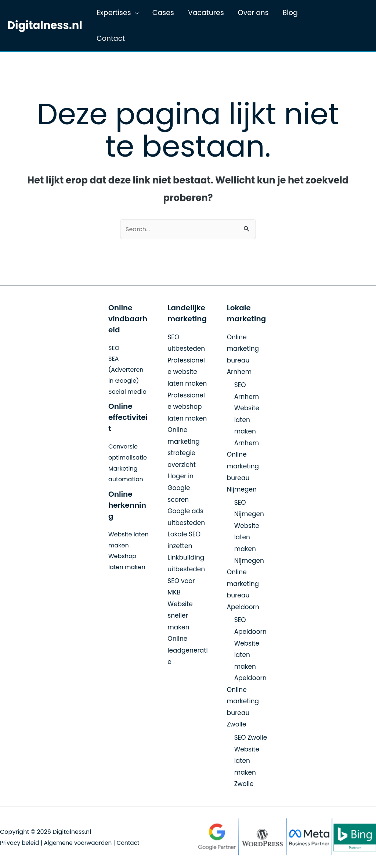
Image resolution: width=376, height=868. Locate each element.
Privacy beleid (20, 843)
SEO (114, 348)
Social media (127, 392)
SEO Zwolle (251, 738)
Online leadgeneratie (187, 650)
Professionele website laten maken (187, 372)
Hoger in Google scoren (180, 488)
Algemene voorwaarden (81, 843)
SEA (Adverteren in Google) (126, 369)
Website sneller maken (180, 616)
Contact (133, 843)
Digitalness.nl (45, 25)
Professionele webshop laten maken (187, 407)
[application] (135, 13)
